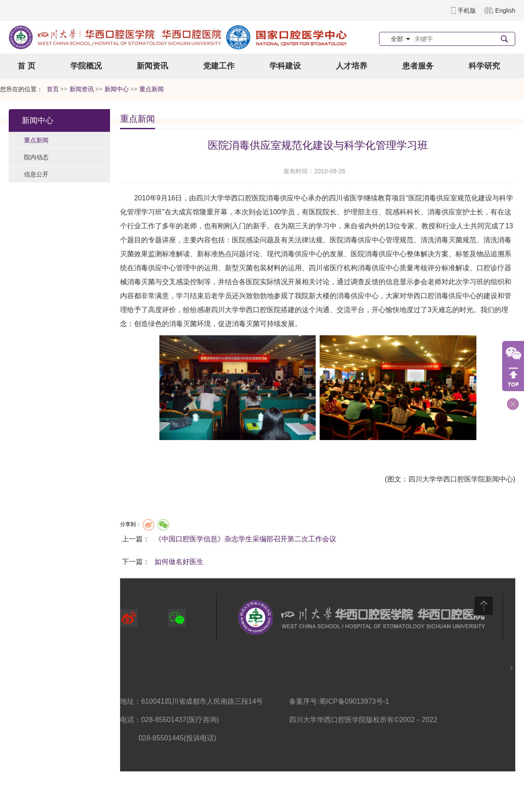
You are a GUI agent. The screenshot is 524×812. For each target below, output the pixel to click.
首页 (53, 89)
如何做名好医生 (179, 562)
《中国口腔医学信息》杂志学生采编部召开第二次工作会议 (245, 539)
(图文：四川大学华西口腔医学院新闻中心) (450, 479)
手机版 (467, 10)
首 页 (26, 66)
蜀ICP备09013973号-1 (354, 701)
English (505, 10)
